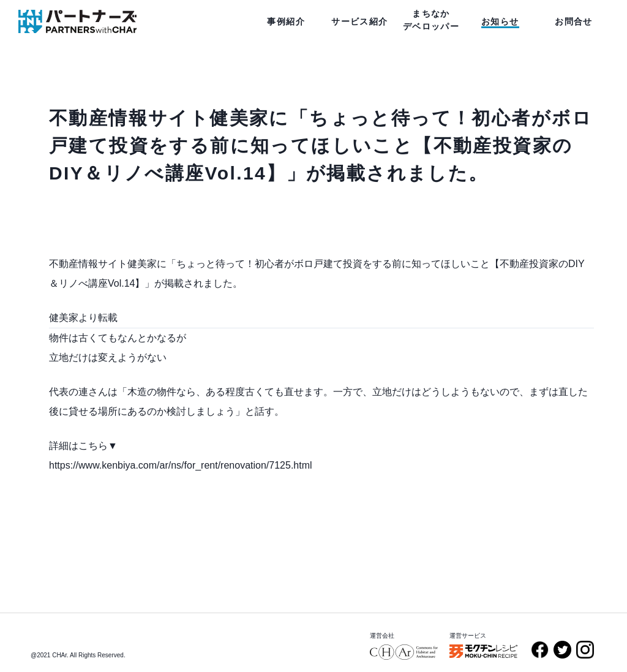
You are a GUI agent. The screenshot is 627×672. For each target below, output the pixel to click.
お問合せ (574, 21)
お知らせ (500, 21)
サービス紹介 (359, 21)
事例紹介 (286, 21)
